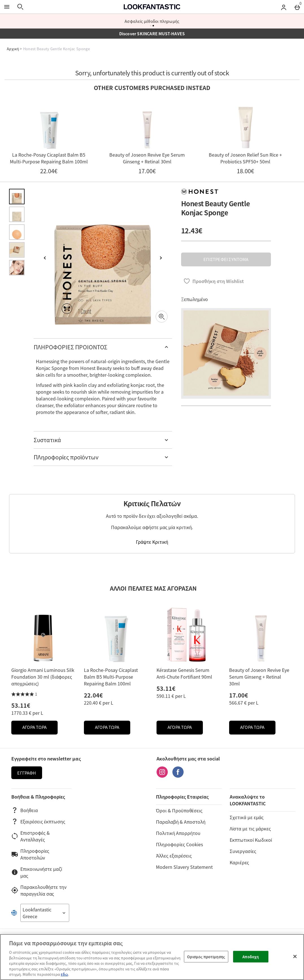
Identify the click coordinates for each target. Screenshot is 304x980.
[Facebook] (178, 776)
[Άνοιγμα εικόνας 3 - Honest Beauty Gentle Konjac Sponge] (17, 232)
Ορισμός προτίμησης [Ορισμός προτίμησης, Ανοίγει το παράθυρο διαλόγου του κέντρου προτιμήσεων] (206, 956)
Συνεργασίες (243, 851)
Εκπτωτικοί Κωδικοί (251, 840)
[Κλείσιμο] (295, 956)
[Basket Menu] (297, 7)
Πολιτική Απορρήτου (178, 833)
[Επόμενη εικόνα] (161, 258)
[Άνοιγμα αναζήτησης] (20, 7)
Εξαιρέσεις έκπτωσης (38, 821)
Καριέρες (239, 862)
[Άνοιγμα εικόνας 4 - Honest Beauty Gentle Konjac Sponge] (17, 250)
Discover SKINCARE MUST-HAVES (152, 34)
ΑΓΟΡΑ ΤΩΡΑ (40, 729)
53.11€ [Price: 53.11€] (21, 705)
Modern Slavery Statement (184, 867)
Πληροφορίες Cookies (179, 844)
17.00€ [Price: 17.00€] (239, 695)
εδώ (64, 974)
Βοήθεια (25, 810)
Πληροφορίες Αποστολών (30, 854)
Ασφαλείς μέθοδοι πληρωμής (152, 21)
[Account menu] (284, 7)
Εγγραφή (27, 773)
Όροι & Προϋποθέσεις (179, 810)
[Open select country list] (45, 913)
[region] (152, 957)
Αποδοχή (251, 956)
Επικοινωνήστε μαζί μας (37, 872)
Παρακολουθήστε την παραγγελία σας (39, 890)
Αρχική (13, 49)
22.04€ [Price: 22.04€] (93, 695)
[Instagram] (162, 776)
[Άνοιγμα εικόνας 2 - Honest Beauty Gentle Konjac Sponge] (17, 214)
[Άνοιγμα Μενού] (7, 7)
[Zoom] (162, 317)
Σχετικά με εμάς (247, 817)
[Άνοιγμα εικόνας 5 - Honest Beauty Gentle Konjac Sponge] (17, 268)
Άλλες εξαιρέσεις (174, 856)
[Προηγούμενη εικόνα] (45, 258)
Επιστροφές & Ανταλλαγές (31, 836)
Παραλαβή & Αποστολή (181, 822)
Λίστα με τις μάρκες (250, 828)
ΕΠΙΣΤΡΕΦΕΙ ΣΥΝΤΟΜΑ (226, 259)
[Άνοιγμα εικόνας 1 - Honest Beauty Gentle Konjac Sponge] (17, 197)
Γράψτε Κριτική (152, 542)
